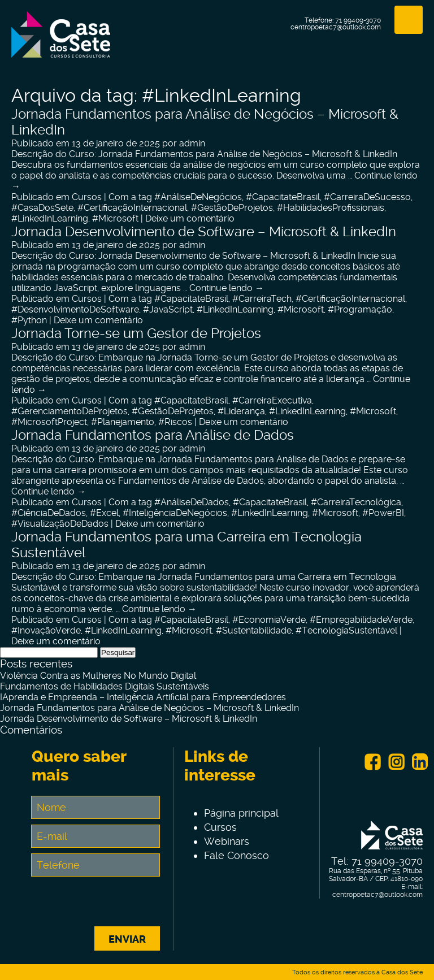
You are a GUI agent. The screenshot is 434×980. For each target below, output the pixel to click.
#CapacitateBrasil (283, 197)
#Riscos (175, 422)
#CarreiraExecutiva (272, 400)
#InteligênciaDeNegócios (175, 513)
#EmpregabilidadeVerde (361, 620)
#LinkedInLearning (50, 218)
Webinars (227, 841)
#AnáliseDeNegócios (198, 197)
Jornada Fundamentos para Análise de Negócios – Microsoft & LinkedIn (149, 708)
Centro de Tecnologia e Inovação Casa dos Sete (61, 41)
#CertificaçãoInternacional (132, 208)
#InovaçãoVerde (46, 630)
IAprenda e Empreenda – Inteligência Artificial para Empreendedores (143, 697)
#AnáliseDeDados (192, 502)
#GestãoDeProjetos (232, 208)
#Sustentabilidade (254, 630)
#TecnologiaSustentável (346, 630)
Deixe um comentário (190, 218)
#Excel (104, 513)
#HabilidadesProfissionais (331, 208)
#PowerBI (383, 513)
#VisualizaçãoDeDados (60, 524)
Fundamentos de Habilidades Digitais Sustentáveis (105, 686)
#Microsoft (115, 218)
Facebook (372, 762)
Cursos (87, 197)
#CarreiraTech (262, 299)
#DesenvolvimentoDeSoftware (75, 309)
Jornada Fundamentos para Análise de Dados (153, 435)
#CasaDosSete (42, 208)
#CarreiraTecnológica (356, 502)
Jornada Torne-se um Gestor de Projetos (136, 333)
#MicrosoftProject (49, 422)
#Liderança (241, 411)
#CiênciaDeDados (49, 513)
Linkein (420, 762)
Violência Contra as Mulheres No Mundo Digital (98, 676)
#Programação (360, 309)
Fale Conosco (236, 855)
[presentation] (118, 904)
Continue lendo (227, 288)
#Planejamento (123, 422)
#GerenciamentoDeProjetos (70, 411)
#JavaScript (168, 309)
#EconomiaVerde (269, 620)
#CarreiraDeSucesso (367, 197)
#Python (29, 320)
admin (192, 143)
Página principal (241, 813)
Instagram (396, 762)
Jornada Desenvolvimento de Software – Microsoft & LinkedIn (204, 232)
